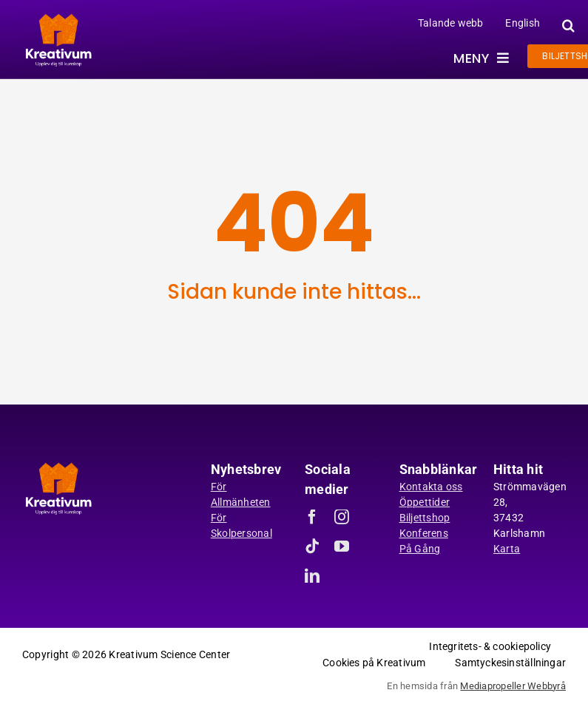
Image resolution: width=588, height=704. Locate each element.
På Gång (420, 549)
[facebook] (312, 517)
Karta (507, 549)
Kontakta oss (431, 487)
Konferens (424, 533)
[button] (567, 26)
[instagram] (342, 517)
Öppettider (425, 502)
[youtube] (342, 546)
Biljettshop (425, 518)
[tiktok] (312, 546)
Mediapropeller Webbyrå (513, 686)
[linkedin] (312, 576)
